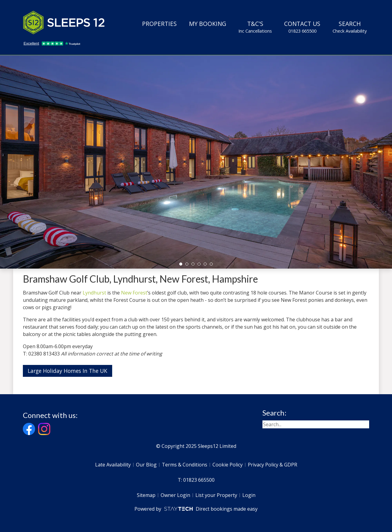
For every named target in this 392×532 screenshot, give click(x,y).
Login (249, 495)
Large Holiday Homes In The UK (68, 371)
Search (350, 27)
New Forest (134, 293)
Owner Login (175, 495)
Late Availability (113, 465)
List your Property (216, 495)
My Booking (208, 24)
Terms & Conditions (185, 465)
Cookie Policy (228, 465)
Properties (159, 24)
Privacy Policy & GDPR (273, 465)
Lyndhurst (94, 293)
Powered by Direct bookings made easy (196, 509)
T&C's (255, 27)
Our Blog (146, 465)
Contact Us (302, 27)
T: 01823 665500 (196, 480)
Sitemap (146, 495)
